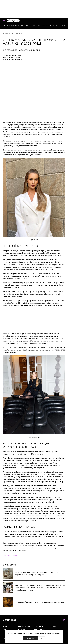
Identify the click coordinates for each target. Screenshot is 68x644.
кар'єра (7, 556)
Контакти (53, 626)
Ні (41, 638)
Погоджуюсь (30, 638)
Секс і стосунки (40, 629)
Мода (12, 26)
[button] (65, 641)
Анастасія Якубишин (14, 56)
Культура (37, 26)
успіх (15, 556)
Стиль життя (48, 26)
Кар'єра (19, 33)
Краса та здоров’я (23, 26)
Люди (5, 26)
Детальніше (56, 633)
